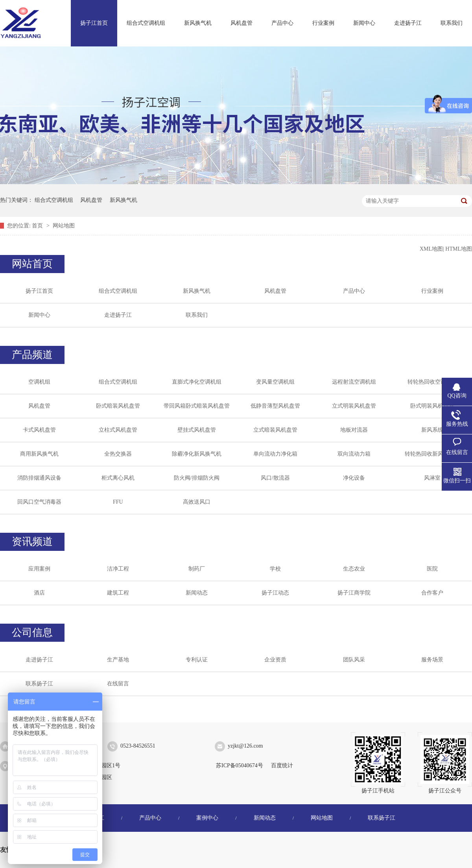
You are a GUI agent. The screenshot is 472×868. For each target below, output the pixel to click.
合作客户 (432, 593)
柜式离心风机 (118, 478)
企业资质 (275, 660)
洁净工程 (118, 569)
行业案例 (323, 23)
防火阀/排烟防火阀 (197, 478)
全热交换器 (118, 454)
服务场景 (432, 660)
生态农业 (354, 569)
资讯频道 (32, 542)
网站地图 (64, 226)
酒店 (39, 593)
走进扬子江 (408, 23)
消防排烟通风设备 (39, 478)
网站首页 (32, 264)
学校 (275, 569)
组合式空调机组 (146, 23)
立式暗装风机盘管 (275, 430)
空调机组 (39, 382)
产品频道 (32, 355)
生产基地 (118, 660)
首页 (38, 226)
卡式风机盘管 (39, 430)
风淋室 (432, 478)
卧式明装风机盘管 (432, 406)
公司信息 (32, 633)
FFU (118, 502)
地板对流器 (354, 430)
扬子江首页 (94, 23)
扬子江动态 (275, 593)
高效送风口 (197, 502)
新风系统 (432, 430)
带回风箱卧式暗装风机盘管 (197, 406)
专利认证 (197, 660)
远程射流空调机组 (354, 382)
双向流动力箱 (354, 454)
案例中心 (207, 818)
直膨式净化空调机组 (197, 382)
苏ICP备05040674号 (240, 766)
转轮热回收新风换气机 (432, 454)
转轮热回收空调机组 (432, 382)
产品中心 (282, 23)
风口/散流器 (275, 478)
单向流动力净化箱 (275, 454)
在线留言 (118, 684)
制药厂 (197, 569)
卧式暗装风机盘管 (118, 406)
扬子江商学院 (354, 593)
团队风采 (354, 660)
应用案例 (39, 569)
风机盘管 (242, 23)
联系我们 (452, 23)
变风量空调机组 (275, 382)
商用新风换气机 (39, 454)
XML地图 (431, 249)
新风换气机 (198, 23)
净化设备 (354, 478)
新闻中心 (364, 23)
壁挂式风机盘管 (197, 430)
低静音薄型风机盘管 (275, 406)
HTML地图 (459, 249)
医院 (432, 569)
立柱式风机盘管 (118, 430)
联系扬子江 (39, 684)
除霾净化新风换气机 (197, 454)
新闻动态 (197, 593)
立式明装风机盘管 (354, 406)
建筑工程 (118, 593)
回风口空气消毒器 (39, 502)
